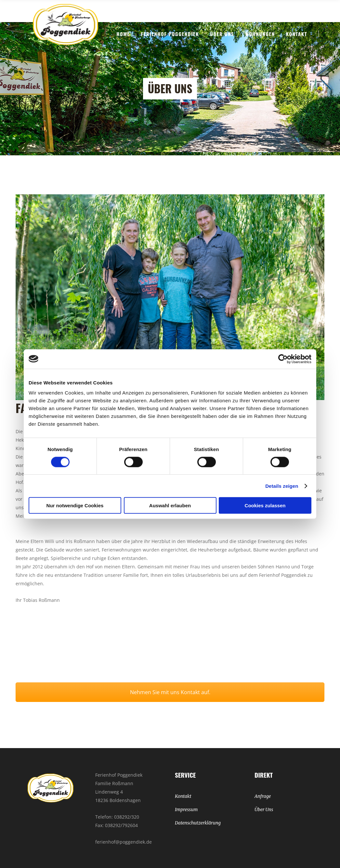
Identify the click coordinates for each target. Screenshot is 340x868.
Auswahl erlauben (170, 505)
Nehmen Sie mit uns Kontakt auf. (170, 692)
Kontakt (183, 796)
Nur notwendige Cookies (75, 505)
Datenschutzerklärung (198, 823)
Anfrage (263, 796)
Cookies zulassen (265, 505)
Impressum (186, 810)
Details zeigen (282, 486)
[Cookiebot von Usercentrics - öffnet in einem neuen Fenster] (283, 359)
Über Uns (264, 810)
